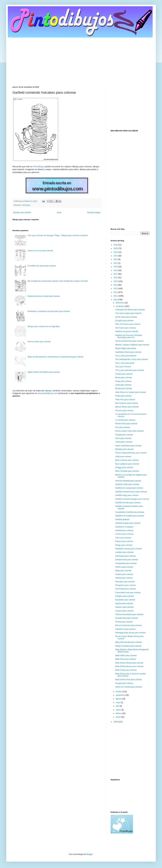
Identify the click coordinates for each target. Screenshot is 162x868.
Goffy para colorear (123, 457)
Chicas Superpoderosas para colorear (131, 453)
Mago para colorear (123, 571)
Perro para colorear (123, 438)
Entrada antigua (94, 213)
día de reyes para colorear (126, 317)
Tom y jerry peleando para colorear (130, 370)
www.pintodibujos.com (48, 393)
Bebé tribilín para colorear (126, 655)
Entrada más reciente (22, 213)
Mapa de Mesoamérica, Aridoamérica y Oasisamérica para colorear (56, 357)
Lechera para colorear (124, 611)
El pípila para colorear (124, 321)
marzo (119, 710)
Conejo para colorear (124, 374)
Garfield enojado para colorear (128, 523)
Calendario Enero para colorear (128, 352)
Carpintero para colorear (125, 629)
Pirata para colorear (123, 396)
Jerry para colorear (123, 367)
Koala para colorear (123, 381)
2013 (116, 289)
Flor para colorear (123, 427)
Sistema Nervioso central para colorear (44, 296)
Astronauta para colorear (126, 556)
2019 (116, 267)
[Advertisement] (81, 59)
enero (118, 717)
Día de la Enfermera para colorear (129, 341)
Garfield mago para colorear (127, 495)
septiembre (121, 695)
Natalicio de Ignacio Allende (127, 331)
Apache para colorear (124, 603)
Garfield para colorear (124, 530)
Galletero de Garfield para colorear (130, 516)
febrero (119, 713)
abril (118, 706)
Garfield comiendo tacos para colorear (131, 492)
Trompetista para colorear (126, 563)
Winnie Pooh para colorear (126, 424)
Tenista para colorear (124, 578)
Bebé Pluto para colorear (126, 659)
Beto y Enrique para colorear (127, 471)
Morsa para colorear (124, 378)
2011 (116, 296)
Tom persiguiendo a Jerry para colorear (132, 359)
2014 (116, 285)
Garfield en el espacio (124, 527)
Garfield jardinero (122, 519)
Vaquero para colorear (125, 607)
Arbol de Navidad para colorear (128, 481)
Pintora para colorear (124, 622)
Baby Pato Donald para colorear (129, 642)
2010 (116, 300)
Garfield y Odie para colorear (127, 484)
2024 (116, 252)
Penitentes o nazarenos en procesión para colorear (49, 311)
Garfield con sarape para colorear (129, 488)
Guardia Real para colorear (127, 618)
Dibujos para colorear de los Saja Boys (44, 326)
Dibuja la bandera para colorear (128, 646)
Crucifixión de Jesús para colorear (42, 266)
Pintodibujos (39, 167)
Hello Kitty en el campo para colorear (131, 392)
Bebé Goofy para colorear (126, 670)
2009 (116, 722)
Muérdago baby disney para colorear (130, 633)
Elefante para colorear (124, 449)
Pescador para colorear (125, 582)
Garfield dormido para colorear (128, 503)
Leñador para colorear (124, 552)
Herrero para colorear (124, 567)
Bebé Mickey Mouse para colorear (129, 666)
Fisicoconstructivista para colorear (129, 614)
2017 (116, 274)
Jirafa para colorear (123, 385)
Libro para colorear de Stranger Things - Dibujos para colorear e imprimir (58, 235)
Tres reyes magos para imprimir (128, 313)
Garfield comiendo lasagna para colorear (132, 499)
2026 (116, 245)
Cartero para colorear (124, 574)
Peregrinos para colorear (126, 585)
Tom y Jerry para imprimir (126, 356)
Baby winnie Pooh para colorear (129, 680)
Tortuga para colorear (124, 435)
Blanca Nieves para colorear (127, 407)
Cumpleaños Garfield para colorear (130, 512)
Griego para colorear (124, 545)
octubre (119, 692)
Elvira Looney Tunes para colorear (130, 431)
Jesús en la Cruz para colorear (40, 251)
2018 (116, 270)
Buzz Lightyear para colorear (127, 464)
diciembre (120, 303)
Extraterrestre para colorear (127, 560)
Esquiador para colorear (125, 600)
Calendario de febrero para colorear (130, 310)
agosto (119, 699)
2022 (116, 259)
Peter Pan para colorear (125, 400)
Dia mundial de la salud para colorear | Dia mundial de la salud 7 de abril (58, 281)
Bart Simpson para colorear (127, 403)
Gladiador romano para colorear (129, 549)
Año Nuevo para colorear (126, 328)
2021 (116, 263)
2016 (116, 278)
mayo (118, 702)
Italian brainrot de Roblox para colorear (44, 372)
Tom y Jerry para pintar (125, 363)
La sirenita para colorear (125, 420)
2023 (116, 256)
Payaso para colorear (124, 541)
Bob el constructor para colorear (129, 625)
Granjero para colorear (125, 596)
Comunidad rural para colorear (128, 593)
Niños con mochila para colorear (129, 687)
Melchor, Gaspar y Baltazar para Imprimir (132, 345)
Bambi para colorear (124, 388)
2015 (116, 281)
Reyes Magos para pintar (126, 348)
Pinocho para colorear (124, 411)
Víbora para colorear (124, 442)
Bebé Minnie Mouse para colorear (129, 663)
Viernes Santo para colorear (39, 342)
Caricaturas (26, 205)
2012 (116, 292)
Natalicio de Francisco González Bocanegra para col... (129, 336)
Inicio (59, 213)
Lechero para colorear (124, 534)
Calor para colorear (123, 538)
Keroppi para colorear (124, 683)
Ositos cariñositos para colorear (128, 446)
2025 (116, 248)
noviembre (120, 306)
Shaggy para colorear (124, 467)
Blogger (90, 854)
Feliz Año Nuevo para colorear (128, 324)
